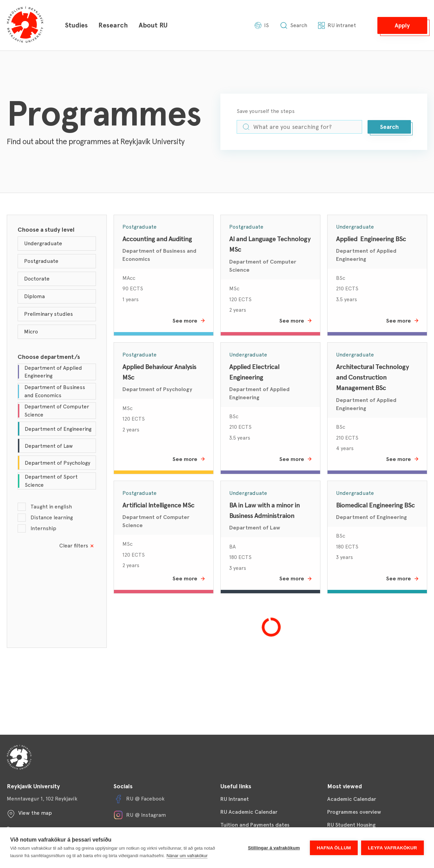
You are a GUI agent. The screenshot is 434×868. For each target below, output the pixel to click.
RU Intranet (235, 799)
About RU (153, 25)
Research (113, 25)
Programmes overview (354, 812)
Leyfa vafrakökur (392, 848)
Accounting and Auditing (157, 239)
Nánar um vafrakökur (187, 856)
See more (189, 321)
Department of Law (255, 528)
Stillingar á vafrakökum (274, 848)
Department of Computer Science (263, 266)
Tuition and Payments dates (255, 825)
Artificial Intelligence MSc (158, 505)
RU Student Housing (351, 825)
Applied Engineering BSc (371, 239)
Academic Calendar (352, 799)
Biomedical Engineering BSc (375, 505)
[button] (402, 25)
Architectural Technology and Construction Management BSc (373, 377)
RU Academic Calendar (249, 812)
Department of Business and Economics (159, 255)
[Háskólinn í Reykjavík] (25, 25)
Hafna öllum (334, 848)
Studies (76, 25)
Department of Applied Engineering (366, 255)
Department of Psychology (157, 389)
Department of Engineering (371, 517)
